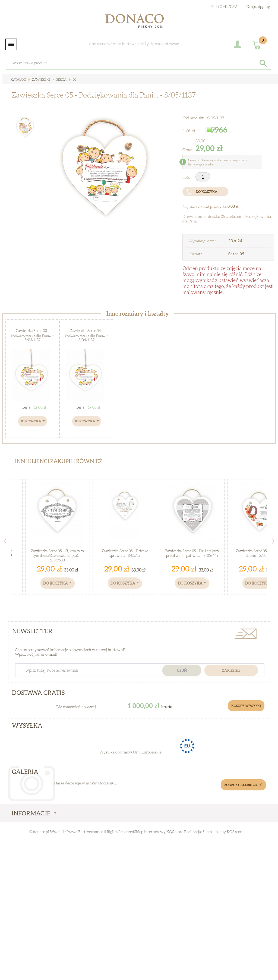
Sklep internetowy (150, 832)
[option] (105, 166)
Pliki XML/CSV (224, 6)
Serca (61, 79)
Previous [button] (5, 541)
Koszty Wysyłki (246, 706)
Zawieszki (41, 79)
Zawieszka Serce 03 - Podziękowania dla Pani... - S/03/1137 (32, 335)
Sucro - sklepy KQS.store (223, 832)
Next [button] (273, 541)
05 (74, 79)
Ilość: (187, 177)
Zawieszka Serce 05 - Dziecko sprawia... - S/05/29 (125, 553)
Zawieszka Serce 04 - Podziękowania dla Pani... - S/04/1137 (86, 335)
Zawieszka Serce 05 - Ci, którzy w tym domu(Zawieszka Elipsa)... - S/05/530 (58, 555)
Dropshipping (258, 6)
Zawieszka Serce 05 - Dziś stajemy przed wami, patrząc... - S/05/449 (192, 553)
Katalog (18, 79)
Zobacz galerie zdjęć (243, 785)
